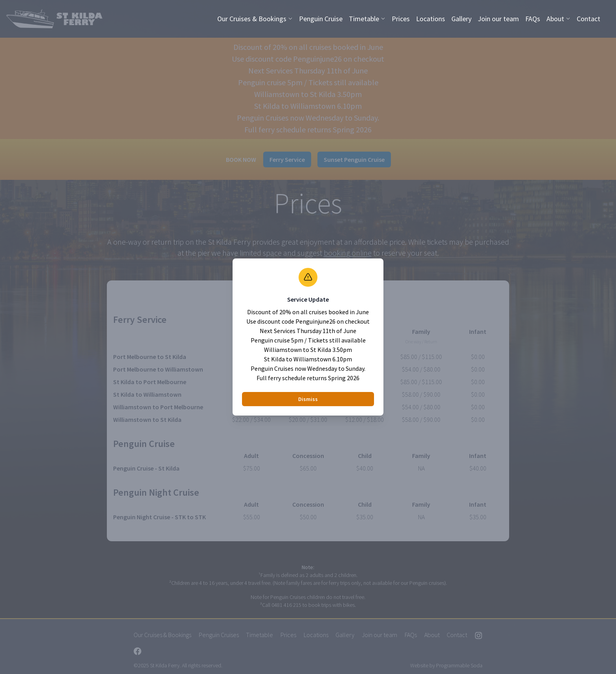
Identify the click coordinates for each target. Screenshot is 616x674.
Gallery (461, 19)
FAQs (533, 19)
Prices (401, 19)
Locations (431, 19)
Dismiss (308, 399)
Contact (588, 19)
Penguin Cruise (321, 19)
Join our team (498, 19)
